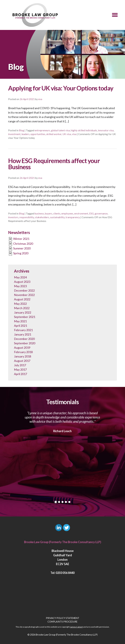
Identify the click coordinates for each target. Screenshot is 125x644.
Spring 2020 (18, 253)
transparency (73, 217)
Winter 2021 (19, 239)
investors (13, 217)
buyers (49, 213)
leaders (25, 134)
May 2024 (20, 277)
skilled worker (54, 134)
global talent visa (60, 130)
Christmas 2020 (21, 244)
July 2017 (20, 365)
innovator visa (106, 130)
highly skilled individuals (84, 130)
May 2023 (20, 286)
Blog (21, 130)
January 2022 (23, 312)
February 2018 (23, 352)
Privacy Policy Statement (63, 618)
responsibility (27, 217)
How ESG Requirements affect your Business (54, 164)
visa (74, 134)
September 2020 (25, 343)
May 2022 (20, 304)
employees (67, 213)
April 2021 (21, 326)
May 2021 (20, 321)
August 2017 (22, 361)
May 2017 (20, 370)
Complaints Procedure (62, 622)
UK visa (67, 134)
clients (57, 213)
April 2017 (21, 374)
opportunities (38, 134)
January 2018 (23, 356)
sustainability (57, 217)
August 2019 (22, 348)
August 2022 (22, 299)
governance (101, 213)
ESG (91, 213)
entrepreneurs (42, 130)
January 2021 (23, 334)
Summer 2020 (19, 249)
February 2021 (23, 330)
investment (14, 134)
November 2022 (24, 295)
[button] (115, 15)
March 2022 (22, 308)
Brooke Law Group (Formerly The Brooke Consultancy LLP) (67, 635)
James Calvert (76, 627)
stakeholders (42, 217)
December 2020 (24, 339)
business (39, 213)
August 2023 (22, 282)
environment (81, 213)
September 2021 (25, 317)
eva (40, 99)
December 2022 (24, 290)
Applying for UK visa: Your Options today (61, 88)
